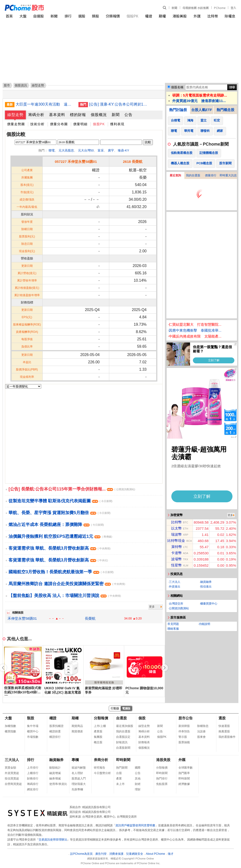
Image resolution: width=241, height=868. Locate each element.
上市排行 (33, 768)
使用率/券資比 (58, 784)
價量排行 (211, 175)
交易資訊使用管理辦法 (53, 840)
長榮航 (90, 618)
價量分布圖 (59, 124)
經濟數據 (184, 784)
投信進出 (206, 587)
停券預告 (184, 731)
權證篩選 (55, 731)
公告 (128, 115)
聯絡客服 (173, 629)
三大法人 (175, 582)
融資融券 (206, 582)
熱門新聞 (122, 768)
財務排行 (33, 779)
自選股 (39, 16)
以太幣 (176, 528)
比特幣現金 (176, 541)
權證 (149, 16)
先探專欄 (77, 789)
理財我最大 (79, 784)
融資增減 (55, 773)
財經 (138, 784)
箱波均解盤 (79, 768)
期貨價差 (77, 731)
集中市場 (33, 726)
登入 (233, 8)
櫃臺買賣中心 (209, 604)
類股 (95, 16)
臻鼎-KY (123, 150)
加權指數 (10, 726)
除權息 (230, 16)
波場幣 (176, 559)
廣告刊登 (101, 854)
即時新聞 (123, 760)
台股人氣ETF (202, 110)
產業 (119, 779)
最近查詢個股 (125, 726)
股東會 (201, 737)
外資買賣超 (12, 773)
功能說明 (205, 624)
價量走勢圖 (16, 124)
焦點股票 (162, 784)
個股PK (132, 16)
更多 (152, 607)
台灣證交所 (176, 604)
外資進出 (175, 587)
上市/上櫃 (100, 726)
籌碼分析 (36, 115)
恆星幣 (176, 565)
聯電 (52, 150)
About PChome (155, 854)
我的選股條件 (227, 737)
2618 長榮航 (133, 162)
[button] (164, 668)
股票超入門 (79, 779)
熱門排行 (162, 779)
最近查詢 (175, 175)
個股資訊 (21, 85)
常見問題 (173, 624)
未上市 (120, 784)
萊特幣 (177, 547)
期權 (162, 16)
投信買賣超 (12, 779)
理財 (138, 789)
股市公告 (186, 718)
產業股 (98, 731)
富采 (101, 150)
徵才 (171, 854)
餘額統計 (55, 768)
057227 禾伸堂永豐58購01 (76, 162)
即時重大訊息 (228, 175)
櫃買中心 (33, 731)
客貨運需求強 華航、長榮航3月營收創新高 (59, 548)
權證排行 (55, 737)
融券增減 (55, 779)
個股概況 (99, 115)
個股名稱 (177, 87)
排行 (68, 16)
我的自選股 (193, 175)
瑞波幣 (176, 534)
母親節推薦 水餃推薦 (196, 8)
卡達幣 (176, 553)
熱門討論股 (178, 110)
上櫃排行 (33, 773)
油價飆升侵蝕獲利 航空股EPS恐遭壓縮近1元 (60, 536)
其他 (138, 779)
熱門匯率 (184, 773)
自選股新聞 (123, 748)
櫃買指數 (10, 731)
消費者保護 (116, 854)
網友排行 (33, 789)
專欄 (75, 760)
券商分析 (101, 760)
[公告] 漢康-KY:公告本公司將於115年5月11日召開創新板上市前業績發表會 (119, 104)
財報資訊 (122, 742)
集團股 (98, 737)
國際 (138, 768)
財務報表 (144, 742)
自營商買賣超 (13, 784)
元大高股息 (66, 150)
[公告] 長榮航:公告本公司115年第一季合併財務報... (72, 489)
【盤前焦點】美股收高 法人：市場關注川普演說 (65, 596)
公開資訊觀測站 (179, 608)
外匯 (197, 16)
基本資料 (57, 115)
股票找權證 (56, 726)
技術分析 (37, 124)
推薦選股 (224, 731)
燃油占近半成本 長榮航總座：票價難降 (56, 525)
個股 (142, 718)
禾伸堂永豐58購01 (22, 618)
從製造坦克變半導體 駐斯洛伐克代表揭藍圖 (60, 501)
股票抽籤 (184, 742)
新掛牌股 (184, 726)
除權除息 (203, 726)
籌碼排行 (33, 784)
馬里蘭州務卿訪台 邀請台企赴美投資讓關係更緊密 (67, 584)
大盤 (23, 16)
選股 (82, 16)
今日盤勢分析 (102, 773)
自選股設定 (123, 737)
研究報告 (100, 768)
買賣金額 (10, 768)
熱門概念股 (225, 110)
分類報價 (113, 16)
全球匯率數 (186, 768)
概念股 (98, 742)
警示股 (183, 737)
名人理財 (77, 773)
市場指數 (33, 737)
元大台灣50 (86, 150)
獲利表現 (117, 124)
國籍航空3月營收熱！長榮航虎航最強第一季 (61, 572)
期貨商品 (77, 726)
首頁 (9, 16)
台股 (119, 773)
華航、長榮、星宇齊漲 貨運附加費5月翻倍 (59, 513)
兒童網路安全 (135, 854)
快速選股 (224, 726)
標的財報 (78, 115)
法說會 (201, 731)
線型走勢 (15, 115)
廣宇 (111, 150)
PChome (220, 8)
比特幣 (213, 16)
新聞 (174, 8)
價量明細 (80, 124)
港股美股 (180, 16)
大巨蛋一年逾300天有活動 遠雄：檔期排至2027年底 (45, 104)
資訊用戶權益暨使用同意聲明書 (135, 825)
